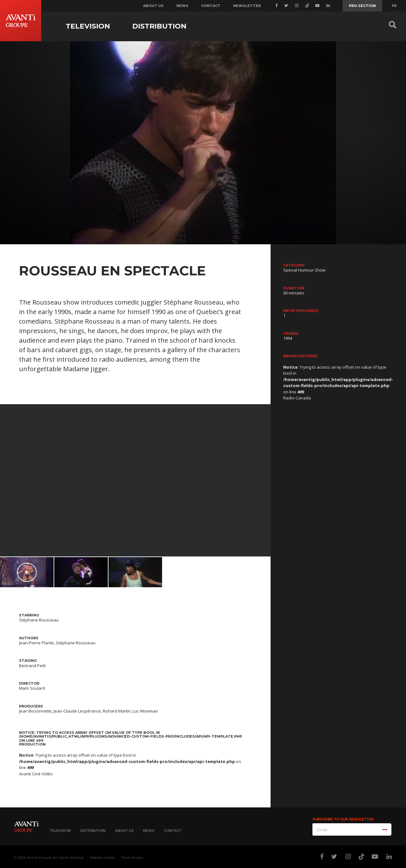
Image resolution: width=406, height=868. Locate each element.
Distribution (159, 26)
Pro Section (362, 6)
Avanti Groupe (39, 858)
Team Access (132, 858)
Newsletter (247, 6)
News (182, 6)
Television (88, 26)
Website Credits (102, 858)
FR (394, 6)
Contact (211, 6)
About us (153, 6)
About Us (124, 831)
